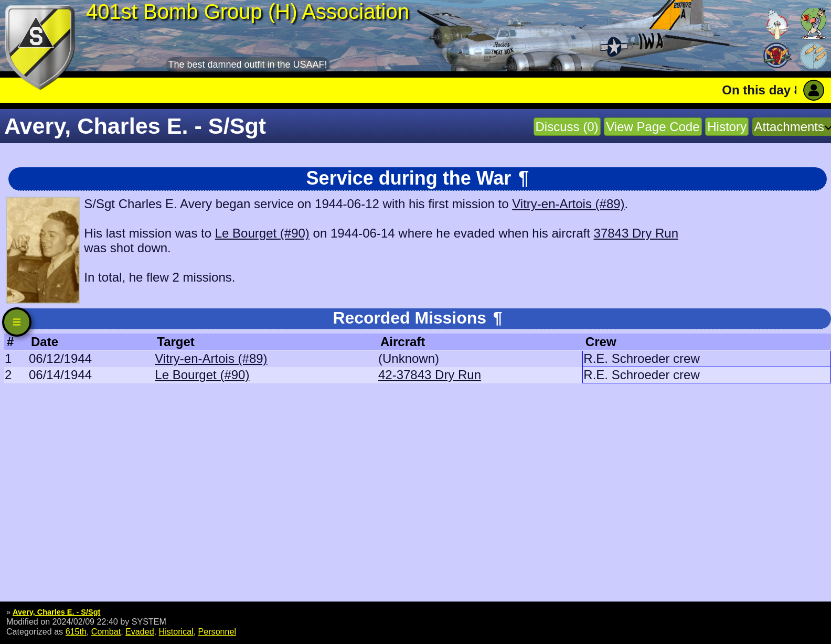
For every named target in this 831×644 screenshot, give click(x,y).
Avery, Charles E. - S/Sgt (56, 612)
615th (76, 631)
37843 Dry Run (636, 233)
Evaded (140, 631)
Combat (106, 631)
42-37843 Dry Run (430, 375)
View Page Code (653, 127)
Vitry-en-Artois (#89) (568, 204)
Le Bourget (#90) (262, 233)
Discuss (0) (567, 127)
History (727, 127)
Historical (176, 631)
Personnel (217, 631)
